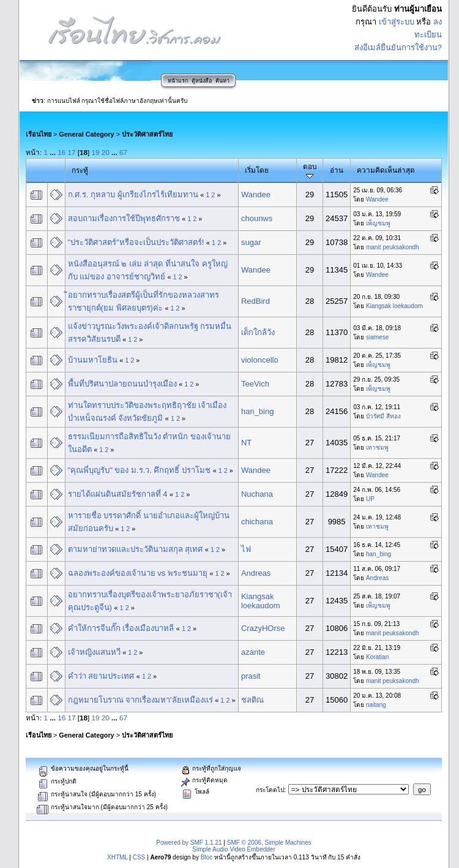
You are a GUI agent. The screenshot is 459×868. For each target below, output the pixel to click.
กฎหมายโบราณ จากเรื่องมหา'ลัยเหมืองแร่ (140, 700)
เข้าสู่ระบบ (397, 22)
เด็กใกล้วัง (258, 332)
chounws (257, 218)
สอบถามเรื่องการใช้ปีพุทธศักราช (124, 218)
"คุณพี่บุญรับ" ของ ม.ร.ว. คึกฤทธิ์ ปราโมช (140, 470)
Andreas (256, 573)
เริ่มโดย (257, 170)
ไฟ (246, 549)
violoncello (260, 360)
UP (370, 499)
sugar (251, 242)
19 (96, 152)
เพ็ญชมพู (378, 223)
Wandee (256, 194)
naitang (376, 705)
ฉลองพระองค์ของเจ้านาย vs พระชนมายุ (138, 573)
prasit (251, 676)
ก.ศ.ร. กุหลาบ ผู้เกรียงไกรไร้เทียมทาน (133, 194)
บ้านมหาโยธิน (93, 360)
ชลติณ (252, 700)
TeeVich (255, 384)
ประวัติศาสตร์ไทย (147, 134)
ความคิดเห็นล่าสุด (386, 170)
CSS (139, 857)
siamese (377, 337)
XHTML (118, 857)
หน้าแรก (178, 81)
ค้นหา (222, 81)
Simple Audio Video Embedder (233, 849)
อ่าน (337, 170)
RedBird (256, 301)
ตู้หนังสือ (202, 81)
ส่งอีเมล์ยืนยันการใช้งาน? (398, 47)
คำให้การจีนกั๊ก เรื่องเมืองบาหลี (121, 628)
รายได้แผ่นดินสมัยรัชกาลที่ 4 (118, 494)
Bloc (207, 857)
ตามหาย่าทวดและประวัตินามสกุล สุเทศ (136, 549)
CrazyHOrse (263, 628)
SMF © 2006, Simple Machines (269, 843)
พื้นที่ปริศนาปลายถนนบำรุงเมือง (122, 384)
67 (123, 152)
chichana (257, 522)
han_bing (258, 411)
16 (62, 152)
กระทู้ (80, 170)
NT (246, 443)
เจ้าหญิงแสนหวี (94, 652)
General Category (86, 134)
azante (253, 652)
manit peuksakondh (393, 247)
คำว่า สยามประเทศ (101, 676)
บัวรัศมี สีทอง (383, 416)
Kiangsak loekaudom (394, 306)
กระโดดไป (270, 790)
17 (72, 152)
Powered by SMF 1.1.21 (189, 843)
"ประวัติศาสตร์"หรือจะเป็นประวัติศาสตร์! (136, 242)
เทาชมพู (377, 447)
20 (106, 152)
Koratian (377, 657)
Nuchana (257, 494)
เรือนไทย (39, 134)
